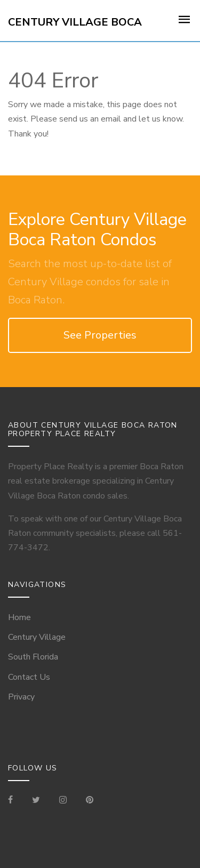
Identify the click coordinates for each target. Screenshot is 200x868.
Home (19, 617)
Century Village (37, 637)
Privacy (21, 697)
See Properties (100, 335)
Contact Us (29, 677)
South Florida (33, 657)
